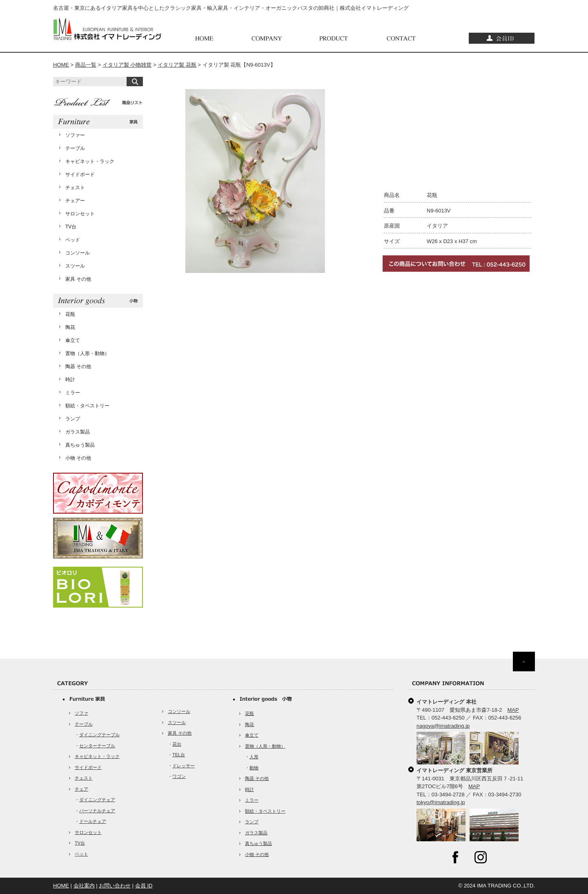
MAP (513, 710)
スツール (75, 266)
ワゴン (179, 776)
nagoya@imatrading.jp (443, 726)
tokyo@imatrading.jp (441, 802)
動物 (254, 768)
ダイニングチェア (97, 800)
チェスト (75, 188)
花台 (177, 744)
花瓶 (70, 314)
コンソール (78, 253)
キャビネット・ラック (90, 161)
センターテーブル (97, 746)
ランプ (73, 419)
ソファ (81, 713)
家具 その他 (78, 279)
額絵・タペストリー (87, 406)
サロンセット (80, 214)
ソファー (75, 135)
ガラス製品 (78, 432)
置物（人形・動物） (87, 353)
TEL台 (179, 755)
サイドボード (80, 174)
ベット (81, 854)
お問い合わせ (115, 886)
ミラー (73, 393)
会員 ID (144, 886)
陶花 (70, 327)
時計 (70, 380)
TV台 (71, 227)
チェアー (75, 201)
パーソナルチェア (97, 811)
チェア (81, 789)
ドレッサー (184, 766)
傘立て (73, 340)
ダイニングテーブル (99, 735)
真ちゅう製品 (80, 445)
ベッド (73, 240)
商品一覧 (86, 65)
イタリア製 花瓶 (177, 65)
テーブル (75, 148)
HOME (61, 65)
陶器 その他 (78, 367)
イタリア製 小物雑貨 (127, 65)
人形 (254, 757)
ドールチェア (93, 821)
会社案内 (84, 886)
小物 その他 (78, 458)
